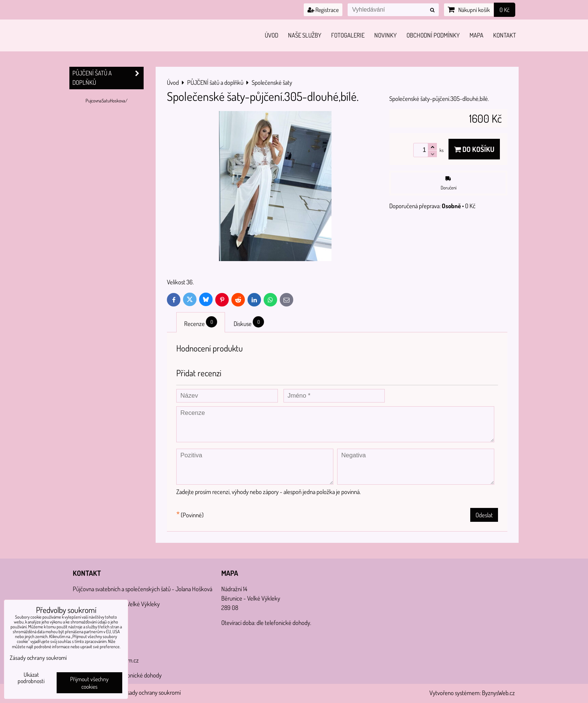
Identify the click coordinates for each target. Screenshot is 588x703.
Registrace (323, 10)
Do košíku (474, 149)
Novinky (385, 35)
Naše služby (305, 35)
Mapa (476, 35)
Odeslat (484, 515)
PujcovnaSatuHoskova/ (106, 101)
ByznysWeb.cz (498, 693)
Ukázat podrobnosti (31, 678)
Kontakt (505, 35)
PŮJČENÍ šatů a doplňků (108, 78)
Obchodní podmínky (433, 35)
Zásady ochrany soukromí (151, 692)
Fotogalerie (348, 35)
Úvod (271, 35)
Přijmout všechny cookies (89, 683)
